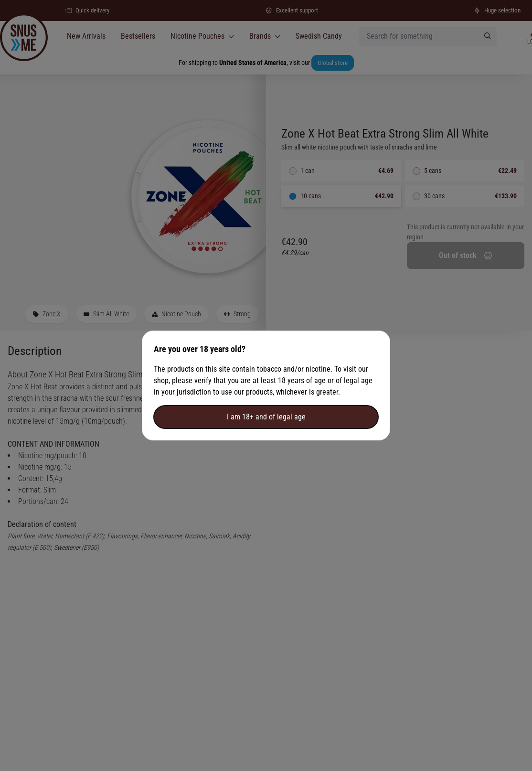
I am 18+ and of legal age (266, 417)
